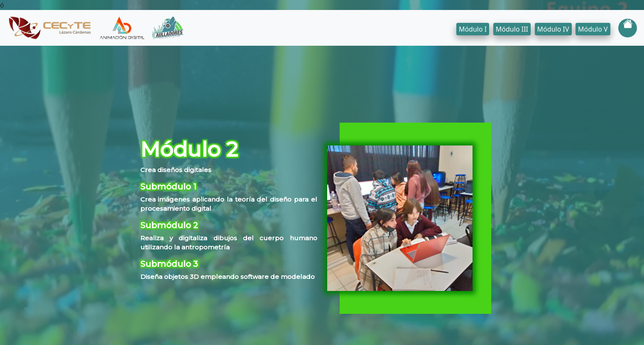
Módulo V (593, 29)
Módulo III (512, 29)
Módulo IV (553, 29)
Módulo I (473, 29)
